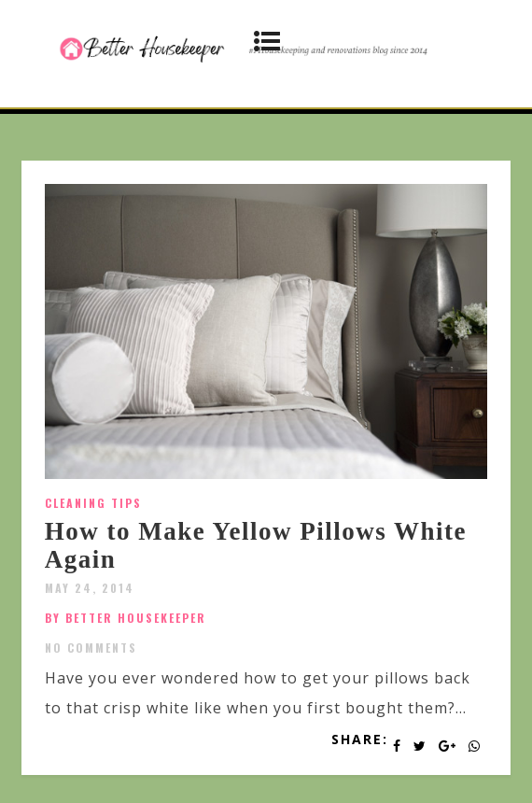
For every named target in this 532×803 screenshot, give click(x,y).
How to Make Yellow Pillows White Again (256, 545)
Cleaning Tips (93, 503)
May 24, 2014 (90, 588)
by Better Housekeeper (126, 618)
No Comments (91, 648)
